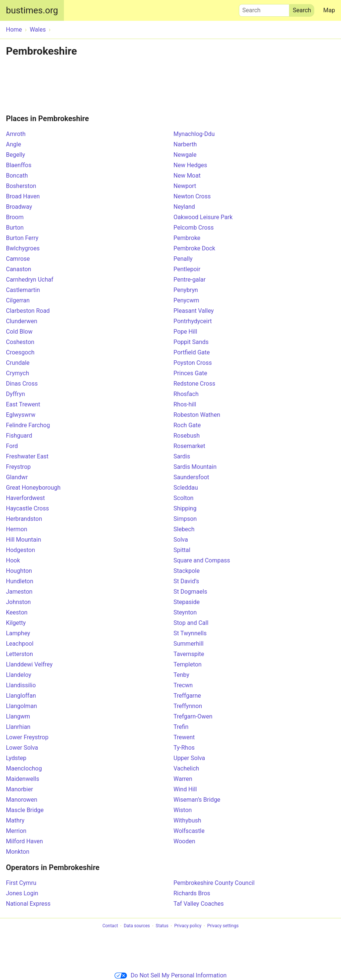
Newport (185, 186)
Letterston (20, 654)
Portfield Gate (192, 352)
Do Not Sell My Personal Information (170, 975)
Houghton (19, 571)
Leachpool (20, 644)
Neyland (184, 207)
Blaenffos (19, 165)
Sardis (182, 456)
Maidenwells (22, 779)
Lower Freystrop (27, 737)
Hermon (17, 529)
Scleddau (186, 488)
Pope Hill (185, 332)
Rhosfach (186, 394)
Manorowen (22, 800)
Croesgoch (20, 352)
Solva (181, 540)
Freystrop (18, 467)
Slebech (184, 529)
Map (329, 10)
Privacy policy (188, 926)
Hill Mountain (23, 540)
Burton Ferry (22, 238)
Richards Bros (192, 893)
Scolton (184, 498)
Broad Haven (23, 196)
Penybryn (186, 290)
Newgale (185, 155)
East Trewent (23, 404)
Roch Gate (187, 425)
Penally (183, 259)
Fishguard (19, 436)
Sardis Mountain (195, 467)
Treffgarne (187, 696)
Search (264, 9)
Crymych (17, 373)
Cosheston (20, 342)
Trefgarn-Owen (193, 716)
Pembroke (187, 238)
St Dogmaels (190, 592)
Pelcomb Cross (194, 228)
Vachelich (186, 768)
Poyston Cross (193, 363)
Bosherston (21, 186)
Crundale (18, 363)
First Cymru (21, 883)
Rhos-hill (185, 404)
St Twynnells (190, 633)
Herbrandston (24, 519)
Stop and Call (191, 623)
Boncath (17, 176)
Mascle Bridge (25, 810)
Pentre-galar (189, 280)
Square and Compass (202, 560)
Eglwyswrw (21, 415)
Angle (14, 144)
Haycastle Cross (27, 508)
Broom (15, 217)
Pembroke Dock (194, 248)
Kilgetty (16, 623)
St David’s (186, 581)
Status (162, 926)
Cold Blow (19, 332)
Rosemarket (189, 446)
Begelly (15, 155)
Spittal (182, 550)
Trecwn (183, 685)
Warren (183, 779)
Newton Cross (192, 196)
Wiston (183, 810)
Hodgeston (20, 550)
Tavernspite (189, 654)
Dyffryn (15, 394)
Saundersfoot (191, 477)
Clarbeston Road (28, 311)
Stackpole (186, 571)
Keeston (17, 612)
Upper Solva (189, 758)
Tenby (181, 675)
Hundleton (20, 581)
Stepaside (187, 602)
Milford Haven (25, 841)
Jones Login (22, 893)
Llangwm (18, 716)
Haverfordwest (25, 498)
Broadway (19, 207)
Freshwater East (27, 456)
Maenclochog (24, 768)
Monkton (18, 852)
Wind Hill (185, 789)
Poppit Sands (191, 342)
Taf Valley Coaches (199, 904)
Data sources (137, 926)
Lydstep (16, 758)
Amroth (16, 134)
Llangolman (22, 706)
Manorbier (20, 789)
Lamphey (18, 633)
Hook (13, 560)
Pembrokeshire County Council (214, 883)
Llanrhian (18, 727)
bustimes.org (32, 10)
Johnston (18, 602)
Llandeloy (19, 675)
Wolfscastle (189, 831)
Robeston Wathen (197, 415)
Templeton (188, 664)
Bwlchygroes (23, 248)
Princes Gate (190, 373)
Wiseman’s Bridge (197, 800)
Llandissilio (21, 685)
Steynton (185, 612)
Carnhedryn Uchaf (30, 280)
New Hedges (190, 165)
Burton (15, 228)
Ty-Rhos (184, 748)
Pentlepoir (187, 269)
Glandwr (17, 477)
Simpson (185, 519)
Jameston (19, 592)
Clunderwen (22, 321)
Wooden (184, 841)
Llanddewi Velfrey (29, 664)
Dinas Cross (22, 384)
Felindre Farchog (28, 425)
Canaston (19, 269)
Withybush (187, 820)
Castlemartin (23, 290)
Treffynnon (188, 706)
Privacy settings (223, 926)
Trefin (181, 727)
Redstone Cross (194, 384)
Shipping (185, 508)
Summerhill (189, 644)
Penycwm (186, 300)
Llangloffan (21, 696)
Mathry (15, 820)
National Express (28, 904)
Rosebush (187, 436)
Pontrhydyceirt (193, 321)
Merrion (16, 831)
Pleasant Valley (194, 311)
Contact (110, 926)
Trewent (184, 737)
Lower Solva (22, 748)
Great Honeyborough (33, 488)
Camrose (18, 259)
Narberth (185, 144)
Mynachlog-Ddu (194, 134)
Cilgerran (18, 300)
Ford (12, 446)
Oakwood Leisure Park (203, 217)
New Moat (187, 176)
